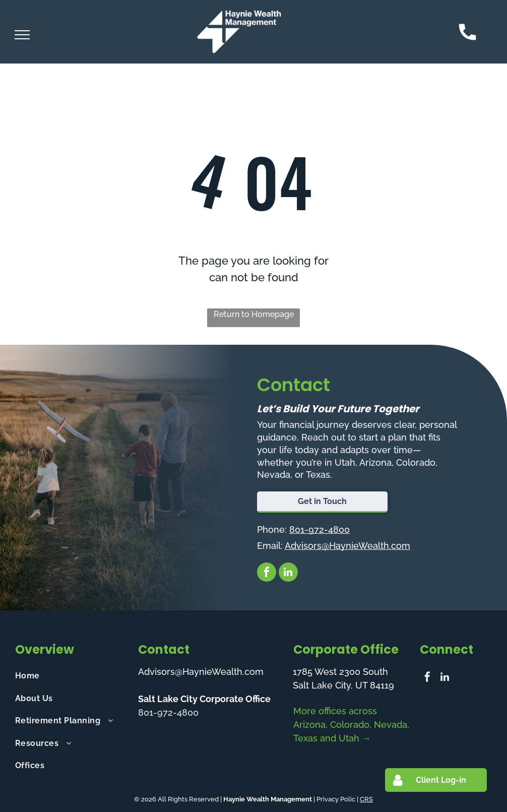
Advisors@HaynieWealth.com (347, 546)
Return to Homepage (254, 314)
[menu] (22, 35)
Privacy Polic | (337, 799)
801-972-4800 (320, 529)
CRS (366, 799)
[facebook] (267, 573)
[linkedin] (288, 573)
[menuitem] (71, 676)
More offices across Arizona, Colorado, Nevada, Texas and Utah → (351, 725)
